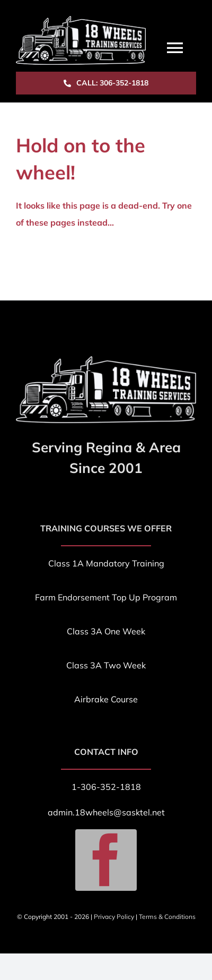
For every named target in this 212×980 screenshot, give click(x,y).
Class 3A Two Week (106, 665)
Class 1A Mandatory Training (106, 563)
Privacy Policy (114, 917)
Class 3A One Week (106, 631)
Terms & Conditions (167, 917)
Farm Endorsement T (76, 597)
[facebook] (106, 860)
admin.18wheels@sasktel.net (106, 812)
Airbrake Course (106, 699)
